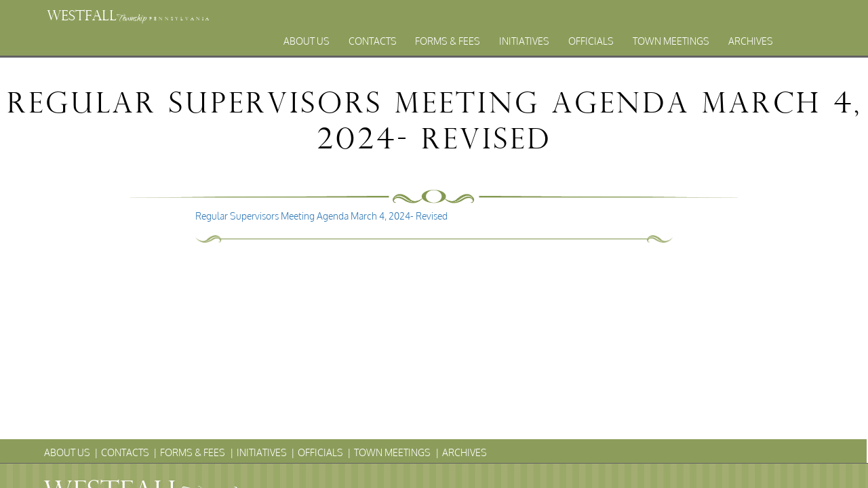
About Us (307, 41)
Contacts (373, 41)
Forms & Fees (448, 41)
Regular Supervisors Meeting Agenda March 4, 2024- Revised (321, 216)
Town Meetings (671, 41)
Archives (751, 41)
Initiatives (524, 41)
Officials (591, 41)
